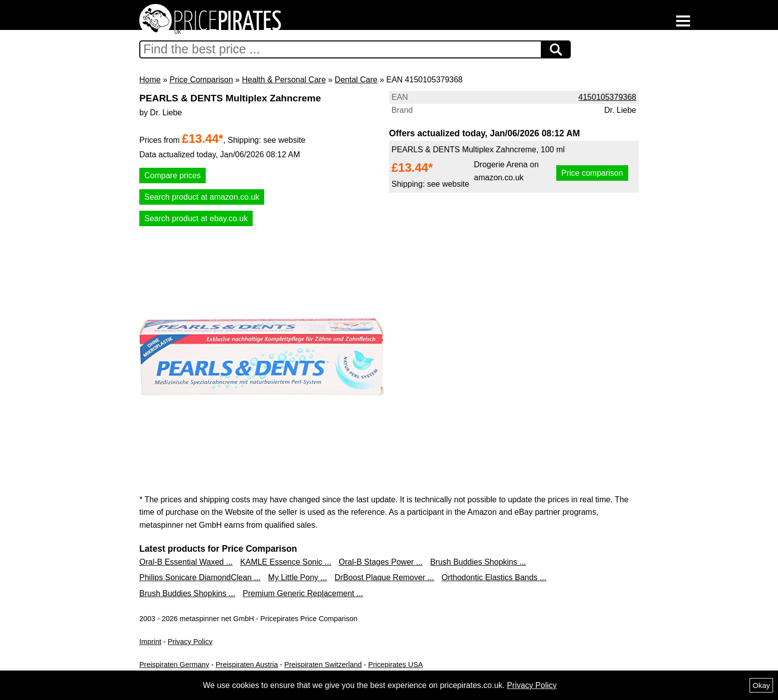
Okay (761, 685)
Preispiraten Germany (174, 665)
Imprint (150, 642)
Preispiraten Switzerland (323, 665)
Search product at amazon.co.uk (202, 197)
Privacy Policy (190, 642)
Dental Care (356, 80)
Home (150, 80)
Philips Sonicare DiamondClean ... (200, 577)
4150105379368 (607, 97)
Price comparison (592, 173)
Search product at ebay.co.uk (196, 218)
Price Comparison (201, 80)
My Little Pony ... (298, 577)
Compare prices (173, 175)
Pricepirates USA (395, 665)
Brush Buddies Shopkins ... (478, 562)
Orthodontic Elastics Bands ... (494, 577)
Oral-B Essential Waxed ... (186, 562)
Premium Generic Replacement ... (303, 593)
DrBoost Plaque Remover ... (384, 577)
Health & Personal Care (284, 80)
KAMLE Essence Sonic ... (286, 562)
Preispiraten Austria (247, 665)
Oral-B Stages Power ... (381, 562)
